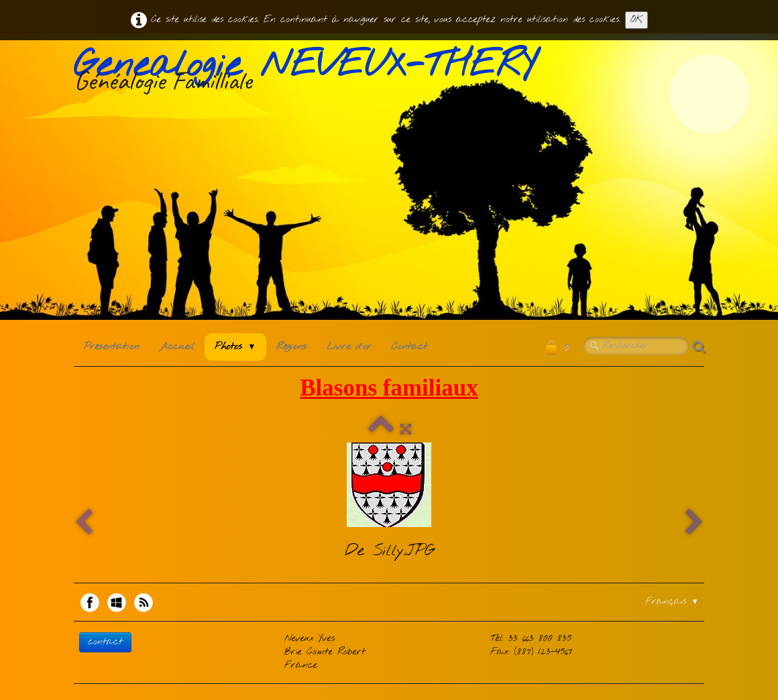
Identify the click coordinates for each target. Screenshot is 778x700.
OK (636, 20)
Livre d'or (349, 347)
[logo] (310, 73)
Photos (235, 347)
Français (672, 602)
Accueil (177, 347)
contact (105, 642)
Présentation (111, 347)
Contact (409, 347)
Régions (291, 347)
